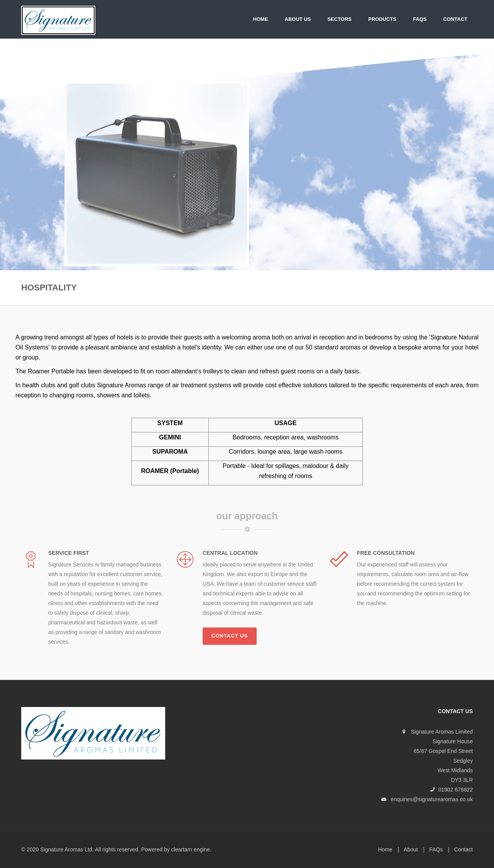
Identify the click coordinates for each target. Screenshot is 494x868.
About (411, 849)
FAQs (420, 19)
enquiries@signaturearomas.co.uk (432, 799)
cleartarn (182, 849)
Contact (455, 19)
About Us (298, 19)
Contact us (230, 636)
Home (261, 19)
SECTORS (339, 19)
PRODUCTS (382, 19)
